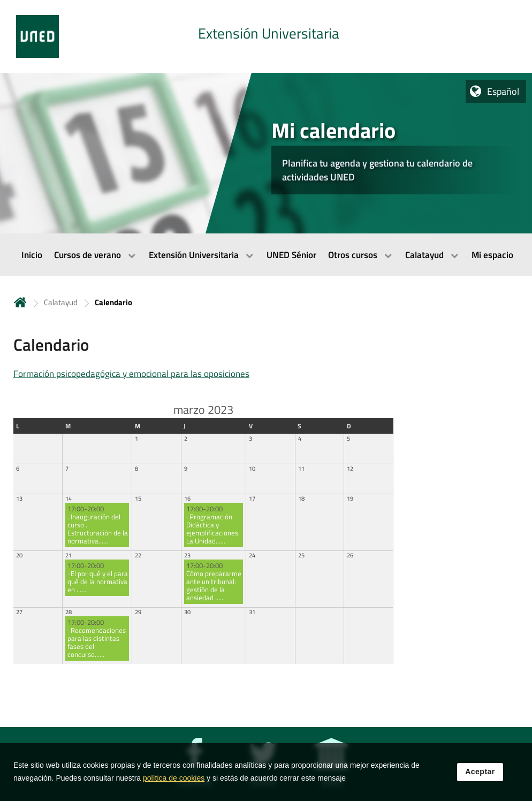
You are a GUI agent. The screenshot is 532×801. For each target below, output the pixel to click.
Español (503, 91)
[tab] (266, 36)
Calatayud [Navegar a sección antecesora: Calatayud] (61, 302)
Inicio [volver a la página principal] (20, 302)
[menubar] (266, 255)
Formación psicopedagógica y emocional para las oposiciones (131, 374)
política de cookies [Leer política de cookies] (174, 784)
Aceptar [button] (480, 777)
